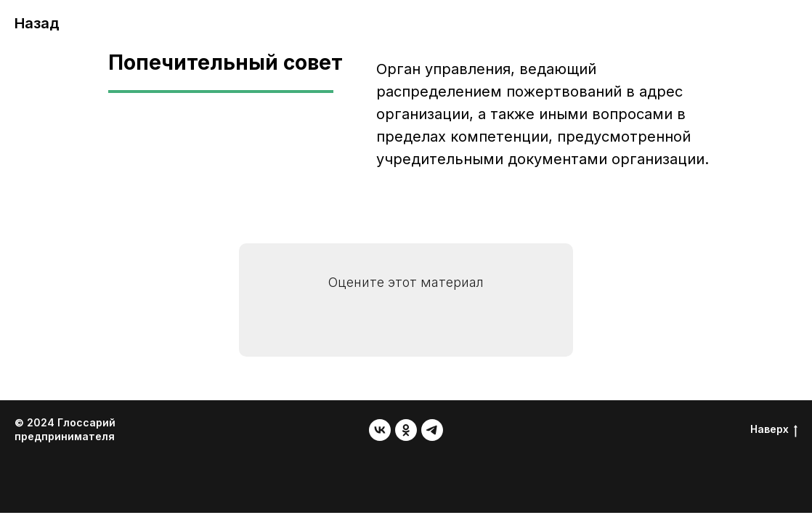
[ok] (406, 430)
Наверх (774, 430)
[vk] (380, 430)
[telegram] (432, 430)
